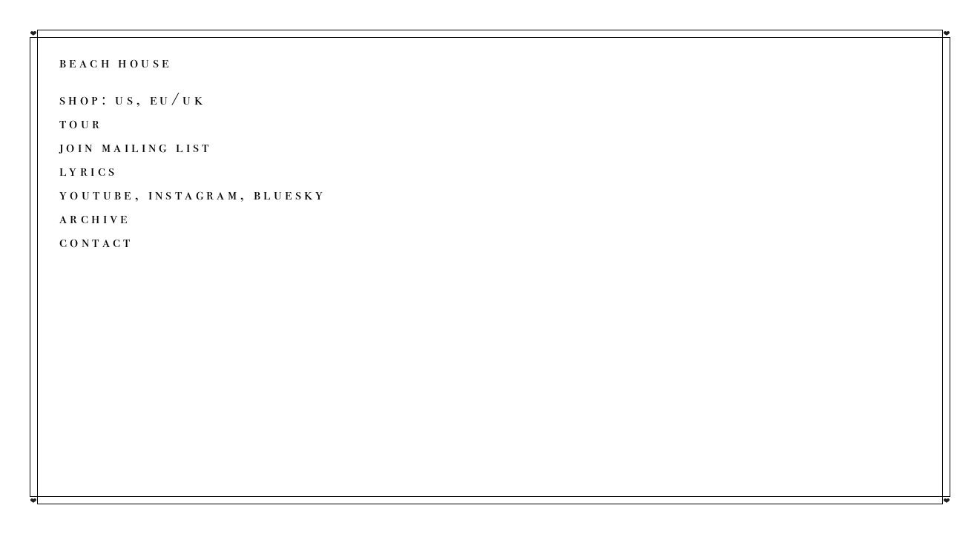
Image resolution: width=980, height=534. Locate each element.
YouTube (97, 194)
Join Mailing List (136, 146)
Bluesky (290, 194)
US (125, 99)
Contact (96, 241)
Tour (81, 123)
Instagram (194, 194)
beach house (115, 62)
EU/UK (178, 99)
